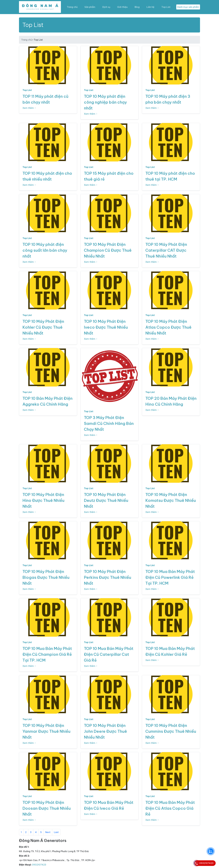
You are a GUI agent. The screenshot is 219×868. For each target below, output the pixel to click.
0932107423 (39, 865)
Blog (137, 7)
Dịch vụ (106, 7)
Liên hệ (150, 7)
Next (48, 832)
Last (56, 832)
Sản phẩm (90, 7)
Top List (166, 7)
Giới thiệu (122, 7)
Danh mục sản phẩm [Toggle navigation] (188, 7)
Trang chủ (72, 7)
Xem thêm (29, 108)
